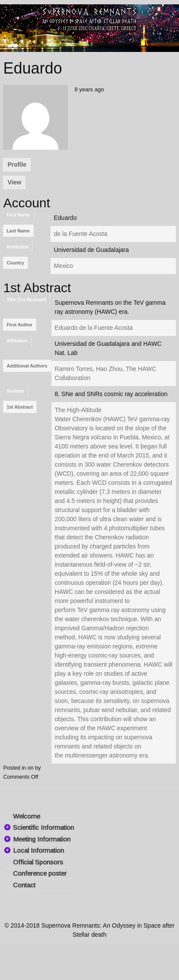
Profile (17, 164)
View (14, 182)
